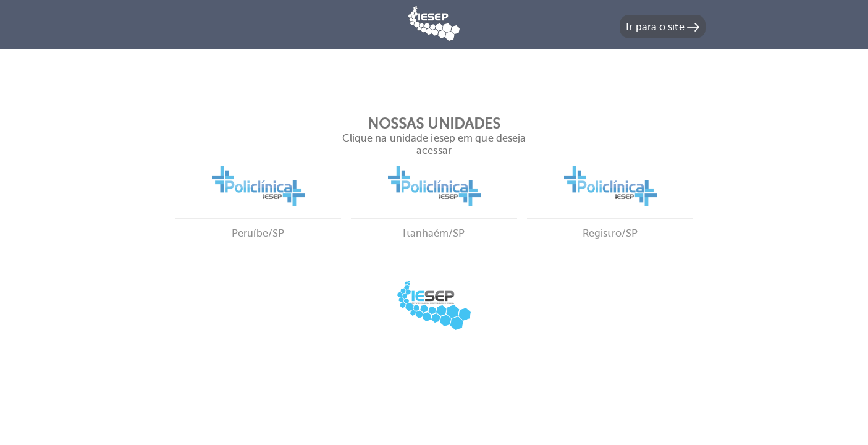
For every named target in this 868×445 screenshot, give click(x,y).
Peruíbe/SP (258, 218)
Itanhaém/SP (434, 218)
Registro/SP (610, 218)
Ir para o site (663, 27)
